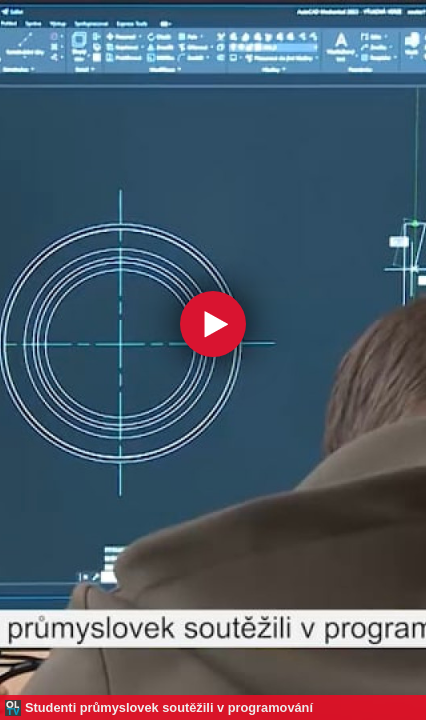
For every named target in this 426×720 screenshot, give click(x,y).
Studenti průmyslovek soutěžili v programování (169, 707)
